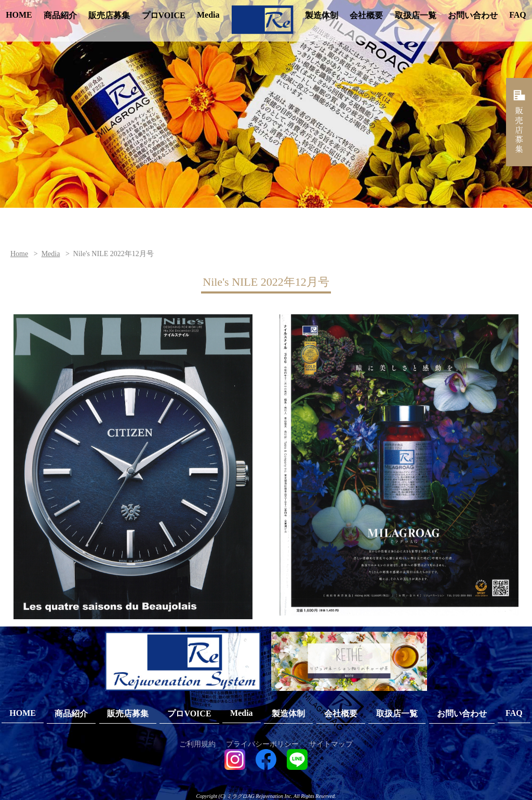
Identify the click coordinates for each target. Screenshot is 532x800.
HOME (19, 15)
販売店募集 (109, 15)
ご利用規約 (197, 744)
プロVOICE (164, 15)
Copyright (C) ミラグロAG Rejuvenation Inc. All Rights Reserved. (266, 796)
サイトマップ (331, 744)
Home (19, 254)
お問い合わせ (473, 15)
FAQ (518, 15)
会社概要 (366, 15)
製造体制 (322, 15)
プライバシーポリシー (262, 744)
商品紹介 (60, 15)
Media (208, 15)
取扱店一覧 (416, 15)
